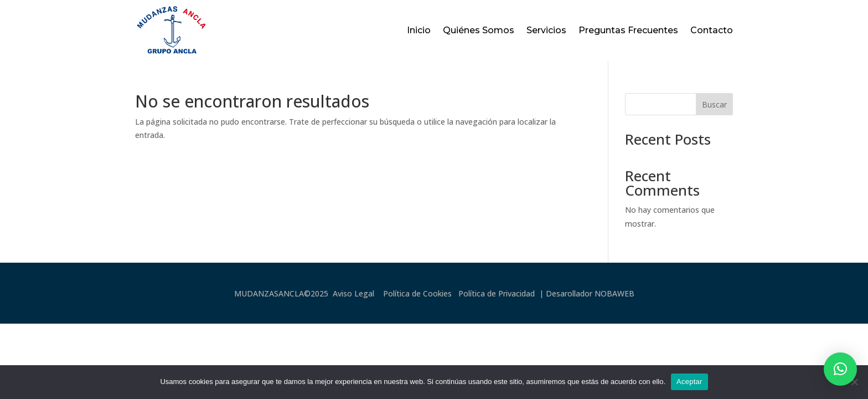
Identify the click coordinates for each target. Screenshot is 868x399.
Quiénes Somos (479, 30)
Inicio (419, 30)
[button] (840, 369)
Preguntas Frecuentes (628, 30)
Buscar (714, 104)
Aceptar (689, 382)
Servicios (546, 30)
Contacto (712, 30)
